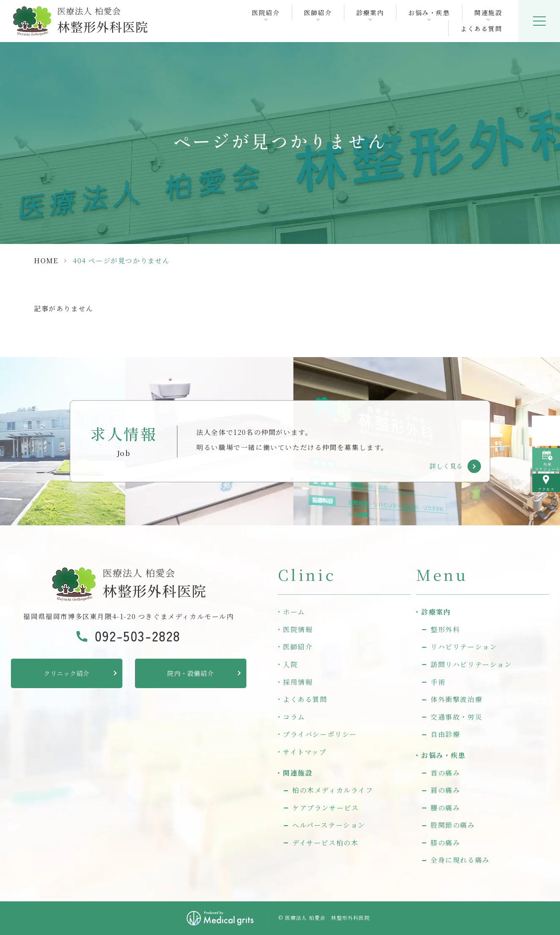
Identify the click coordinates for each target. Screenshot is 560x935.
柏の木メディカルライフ (333, 790)
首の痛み (445, 773)
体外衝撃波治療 (456, 699)
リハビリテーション (464, 647)
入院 (290, 664)
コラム (294, 717)
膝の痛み (445, 843)
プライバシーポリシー (320, 734)
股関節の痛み (453, 825)
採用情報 (298, 682)
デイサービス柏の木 (325, 843)
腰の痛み (445, 808)
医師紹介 (298, 647)
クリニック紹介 (67, 673)
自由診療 (445, 734)
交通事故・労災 (456, 717)
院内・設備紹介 (190, 673)
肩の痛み (445, 790)
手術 (438, 682)
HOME (46, 261)
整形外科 (445, 629)
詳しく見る (446, 466)
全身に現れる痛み (460, 860)
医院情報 (298, 629)
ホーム (294, 612)
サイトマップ (305, 752)
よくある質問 (481, 29)
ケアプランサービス (325, 808)
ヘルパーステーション (329, 825)
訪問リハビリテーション (471, 664)
